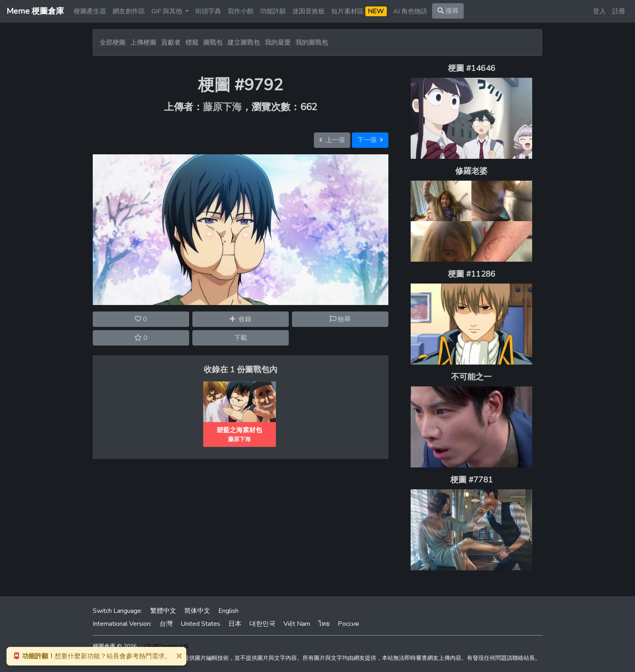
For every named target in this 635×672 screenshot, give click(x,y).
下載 (241, 338)
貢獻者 (171, 43)
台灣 (166, 624)
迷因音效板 (309, 11)
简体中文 (197, 611)
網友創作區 (129, 11)
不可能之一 (471, 377)
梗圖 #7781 (472, 480)
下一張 (370, 140)
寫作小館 (241, 11)
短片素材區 (359, 11)
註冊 (619, 11)
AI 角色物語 (410, 11)
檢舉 (340, 319)
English (228, 611)
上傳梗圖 (143, 43)
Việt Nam (297, 624)
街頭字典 (208, 11)
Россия (348, 624)
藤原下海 (222, 107)
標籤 (192, 43)
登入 (599, 11)
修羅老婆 (471, 171)
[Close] (179, 655)
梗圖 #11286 (472, 274)
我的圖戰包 (312, 43)
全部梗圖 (113, 43)
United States (200, 624)
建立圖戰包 (244, 43)
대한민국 (262, 624)
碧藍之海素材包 (239, 430)
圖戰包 (213, 43)
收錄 (241, 319)
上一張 (332, 140)
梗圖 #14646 (472, 68)
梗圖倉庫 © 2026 (115, 646)
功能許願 (273, 11)
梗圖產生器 (90, 11)
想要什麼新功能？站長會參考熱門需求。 (92, 656)
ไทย (324, 624)
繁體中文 (163, 611)
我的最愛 (278, 43)
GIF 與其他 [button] (168, 11)
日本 (235, 624)
